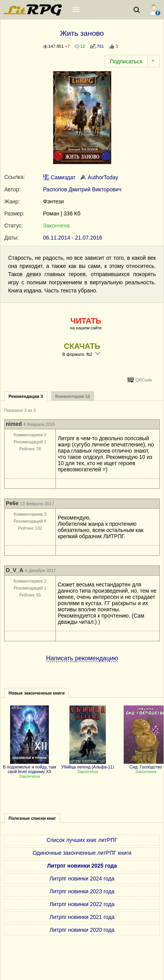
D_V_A (15, 570)
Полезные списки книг (32, 818)
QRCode (144, 380)
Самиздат (59, 177)
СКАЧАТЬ (82, 346)
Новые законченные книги (37, 693)
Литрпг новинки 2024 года (82, 878)
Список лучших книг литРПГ (82, 840)
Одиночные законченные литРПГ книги (82, 853)
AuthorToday (99, 177)
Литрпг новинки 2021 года (82, 917)
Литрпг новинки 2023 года (82, 891)
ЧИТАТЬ (86, 321)
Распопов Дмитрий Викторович (82, 189)
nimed (14, 424)
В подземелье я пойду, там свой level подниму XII (29, 767)
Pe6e (12, 503)
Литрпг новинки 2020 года (82, 930)
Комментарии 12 (73, 396)
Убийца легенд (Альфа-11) (88, 765)
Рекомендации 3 (26, 396)
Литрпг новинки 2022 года (82, 904)
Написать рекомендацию (82, 658)
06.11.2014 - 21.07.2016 (73, 238)
